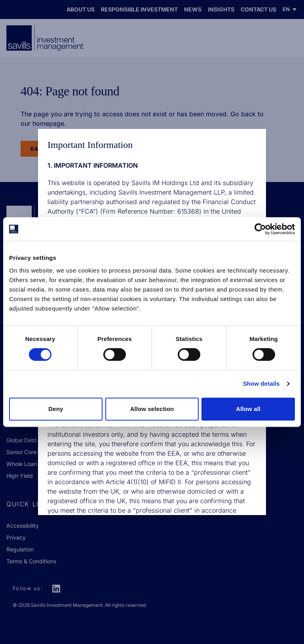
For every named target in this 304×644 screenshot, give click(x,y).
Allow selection (152, 409)
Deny (56, 409)
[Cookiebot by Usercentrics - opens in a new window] (260, 229)
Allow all (248, 409)
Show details (261, 384)
